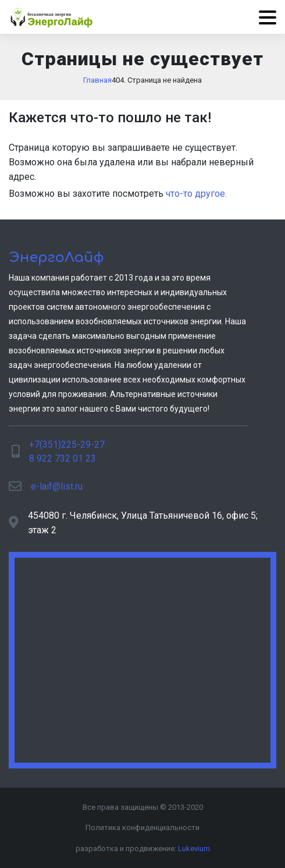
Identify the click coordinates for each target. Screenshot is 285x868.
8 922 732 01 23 (63, 458)
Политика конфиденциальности (142, 828)
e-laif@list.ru (57, 486)
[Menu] (263, 17)
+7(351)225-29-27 (67, 444)
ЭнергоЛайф (56, 258)
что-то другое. (196, 194)
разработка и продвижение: (143, 848)
